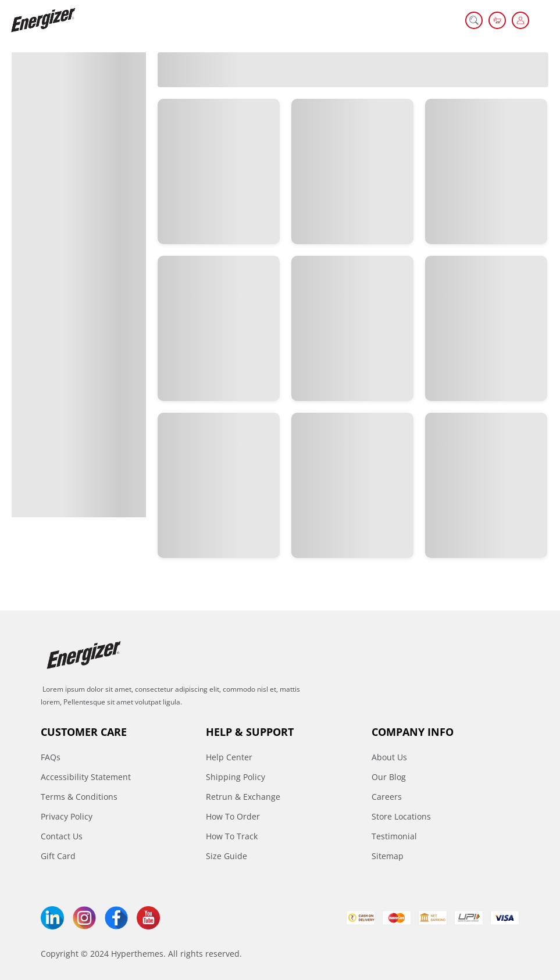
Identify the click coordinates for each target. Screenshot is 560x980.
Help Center (229, 757)
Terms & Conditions (79, 797)
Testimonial (394, 836)
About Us (389, 757)
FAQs (51, 757)
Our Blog (389, 777)
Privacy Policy (67, 816)
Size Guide (227, 856)
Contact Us (62, 836)
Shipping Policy (236, 777)
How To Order (233, 816)
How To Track (232, 836)
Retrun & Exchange (243, 797)
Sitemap (388, 856)
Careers (387, 797)
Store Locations (401, 816)
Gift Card (58, 856)
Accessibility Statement (86, 777)
